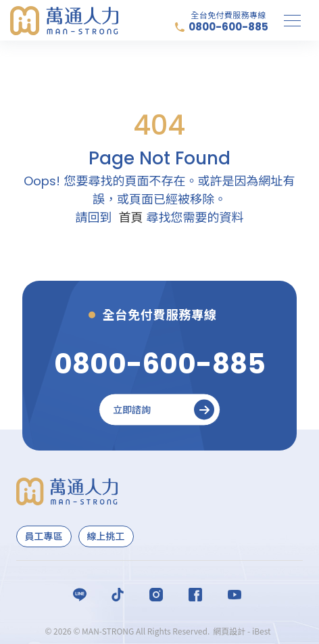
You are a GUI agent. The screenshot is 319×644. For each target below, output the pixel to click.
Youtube (235, 595)
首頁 (130, 217)
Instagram (156, 595)
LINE (80, 595)
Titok (118, 595)
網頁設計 (229, 631)
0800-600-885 (228, 27)
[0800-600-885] (160, 364)
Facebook (195, 595)
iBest (262, 631)
